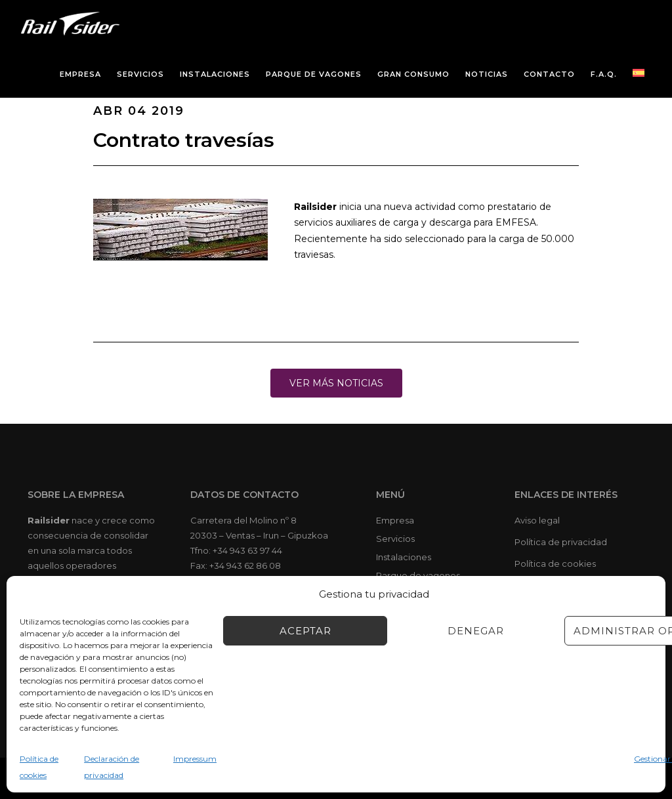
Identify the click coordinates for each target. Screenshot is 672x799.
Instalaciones (404, 557)
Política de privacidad (561, 542)
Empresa (395, 520)
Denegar (476, 631)
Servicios (395, 539)
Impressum (195, 759)
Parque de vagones (418, 575)
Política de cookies (555, 563)
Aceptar (305, 631)
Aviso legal (537, 520)
